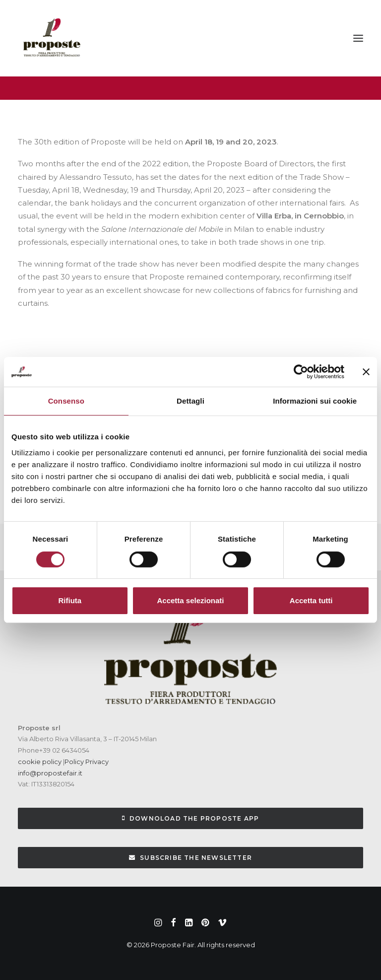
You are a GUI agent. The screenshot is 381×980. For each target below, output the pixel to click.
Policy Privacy (87, 762)
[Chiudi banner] (366, 372)
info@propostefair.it (50, 773)
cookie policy (40, 762)
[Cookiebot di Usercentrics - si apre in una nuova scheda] (301, 372)
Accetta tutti (311, 600)
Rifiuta (70, 600)
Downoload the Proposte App (190, 818)
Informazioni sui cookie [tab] (315, 401)
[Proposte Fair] (51, 38)
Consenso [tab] (66, 401)
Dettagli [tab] (190, 401)
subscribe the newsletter (190, 858)
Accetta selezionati (190, 600)
